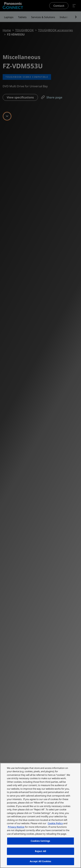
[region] (40, 815)
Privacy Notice (16, 827)
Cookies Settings (40, 841)
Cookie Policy (55, 823)
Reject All (40, 851)
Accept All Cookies (40, 861)
